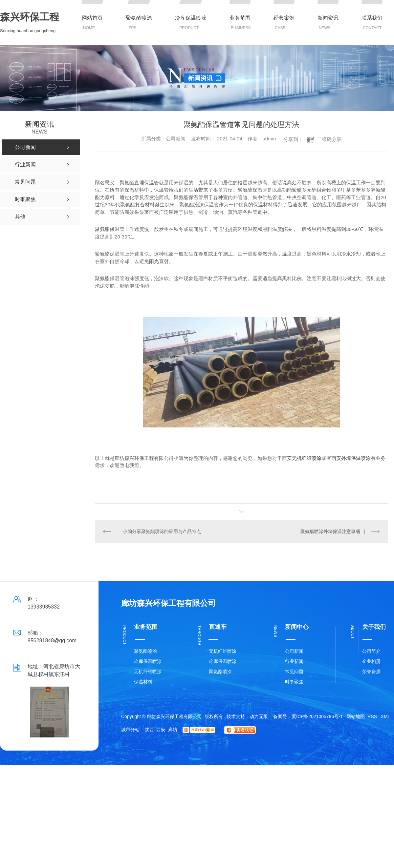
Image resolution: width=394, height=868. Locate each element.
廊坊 (173, 730)
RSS (373, 716)
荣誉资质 (371, 672)
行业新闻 (294, 661)
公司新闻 (294, 651)
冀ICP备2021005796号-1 (317, 716)
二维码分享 (329, 139)
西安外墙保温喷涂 (351, 458)
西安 (161, 730)
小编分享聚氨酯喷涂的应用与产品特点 (162, 531)
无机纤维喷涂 (148, 672)
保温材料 (143, 682)
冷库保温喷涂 (191, 18)
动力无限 (259, 716)
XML (386, 716)
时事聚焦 (294, 682)
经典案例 (284, 18)
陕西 (149, 730)
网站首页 (92, 18)
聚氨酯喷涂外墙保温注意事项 (330, 531)
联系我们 (372, 18)
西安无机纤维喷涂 (302, 458)
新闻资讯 (328, 18)
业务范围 (240, 18)
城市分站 (130, 730)
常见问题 (294, 672)
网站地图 (356, 716)
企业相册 (371, 661)
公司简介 (371, 651)
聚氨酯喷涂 (139, 18)
